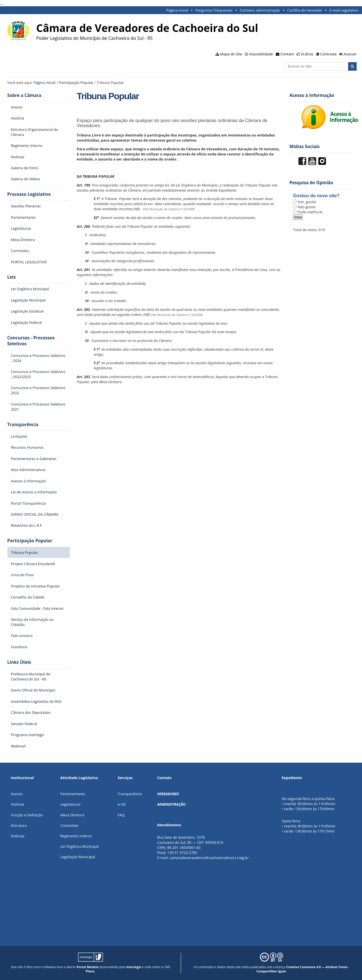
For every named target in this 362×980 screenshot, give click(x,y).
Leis (12, 277)
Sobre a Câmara (24, 95)
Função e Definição (27, 815)
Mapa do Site (231, 54)
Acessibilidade (261, 54)
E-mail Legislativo (344, 10)
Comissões (69, 825)
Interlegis (134, 967)
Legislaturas (70, 804)
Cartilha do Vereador (305, 10)
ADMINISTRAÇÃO (171, 804)
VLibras (307, 54)
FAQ (121, 815)
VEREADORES (168, 794)
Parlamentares (73, 794)
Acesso (17, 794)
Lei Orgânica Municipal (79, 846)
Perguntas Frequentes (214, 10)
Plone (90, 971)
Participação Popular (76, 83)
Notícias (18, 836)
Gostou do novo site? (316, 196)
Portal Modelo (88, 967)
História (17, 804)
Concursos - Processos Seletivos (31, 341)
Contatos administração (260, 10)
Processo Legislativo (29, 194)
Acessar (350, 54)
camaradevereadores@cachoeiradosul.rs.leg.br (209, 858)
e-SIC (122, 804)
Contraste (328, 54)
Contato (287, 54)
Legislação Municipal (78, 857)
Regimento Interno (76, 836)
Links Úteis (19, 662)
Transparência (23, 425)
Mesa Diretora (72, 815)
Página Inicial (177, 10)
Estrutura (19, 825)
